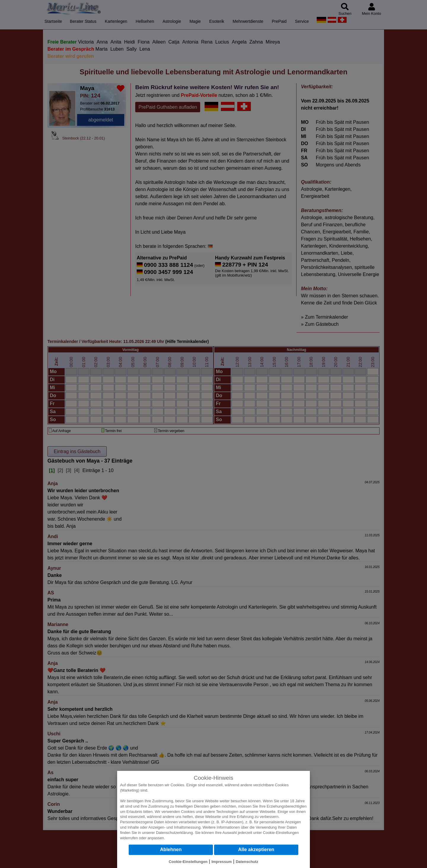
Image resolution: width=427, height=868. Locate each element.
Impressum (222, 862)
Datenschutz (247, 862)
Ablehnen (171, 849)
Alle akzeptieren (256, 849)
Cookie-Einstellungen (281, 833)
